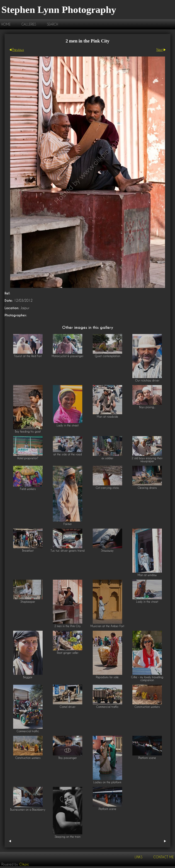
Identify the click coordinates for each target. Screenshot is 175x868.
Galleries (29, 24)
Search (52, 24)
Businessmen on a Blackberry (28, 810)
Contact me (163, 857)
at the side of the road (68, 454)
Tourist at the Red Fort (28, 356)
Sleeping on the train (68, 837)
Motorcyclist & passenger (68, 356)
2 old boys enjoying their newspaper (147, 460)
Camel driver (68, 707)
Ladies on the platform (107, 782)
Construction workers (147, 707)
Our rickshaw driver (147, 380)
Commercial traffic (28, 731)
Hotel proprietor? (28, 458)
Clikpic (24, 864)
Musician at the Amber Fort (107, 626)
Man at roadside (107, 417)
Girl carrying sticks (107, 488)
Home (6, 24)
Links (139, 857)
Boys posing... (147, 407)
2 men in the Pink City (68, 626)
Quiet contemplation (107, 356)
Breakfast (28, 551)
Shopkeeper (28, 602)
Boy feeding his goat (28, 432)
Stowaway (107, 551)
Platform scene (147, 758)
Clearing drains (147, 488)
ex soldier (107, 458)
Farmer (68, 524)
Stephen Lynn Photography (59, 10)
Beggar (28, 677)
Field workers (28, 489)
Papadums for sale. (107, 677)
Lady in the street (68, 425)
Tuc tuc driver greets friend (68, 551)
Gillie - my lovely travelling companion (147, 679)
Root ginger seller (68, 653)
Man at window (147, 575)
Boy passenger (68, 758)
